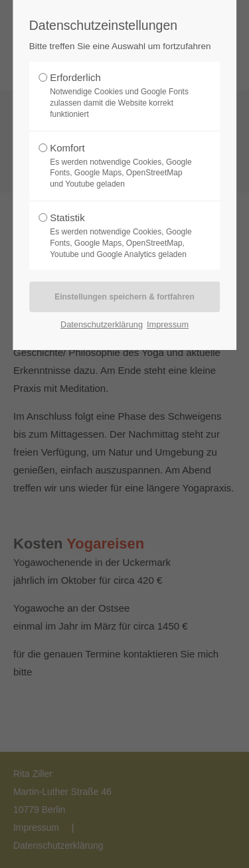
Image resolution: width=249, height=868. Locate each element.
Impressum (168, 324)
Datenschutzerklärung (102, 324)
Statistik (121, 236)
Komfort (121, 166)
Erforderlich (121, 96)
